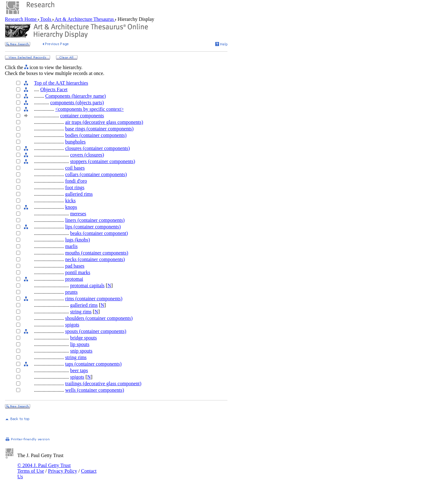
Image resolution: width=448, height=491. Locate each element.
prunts (71, 292)
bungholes (75, 142)
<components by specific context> (89, 109)
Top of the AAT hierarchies (61, 83)
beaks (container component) (99, 233)
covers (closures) (87, 155)
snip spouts (81, 351)
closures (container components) (97, 148)
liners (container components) (95, 220)
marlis (71, 246)
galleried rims (79, 194)
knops (71, 207)
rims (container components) (94, 299)
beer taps (79, 370)
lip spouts (80, 344)
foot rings (75, 187)
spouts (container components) (96, 331)
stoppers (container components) (103, 161)
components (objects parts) (77, 103)
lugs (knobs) (77, 240)
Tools (46, 19)
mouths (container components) (97, 253)
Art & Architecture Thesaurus (84, 19)
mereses (78, 214)
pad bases (75, 266)
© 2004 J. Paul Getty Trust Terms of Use (44, 468)
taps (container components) (93, 364)
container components (82, 116)
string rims (81, 312)
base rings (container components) (99, 129)
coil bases (75, 168)
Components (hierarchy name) (75, 96)
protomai (74, 279)
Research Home (21, 19)
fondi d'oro (76, 181)
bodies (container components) (96, 135)
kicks (70, 201)
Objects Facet (54, 89)
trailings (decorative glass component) (103, 383)
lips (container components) (93, 227)
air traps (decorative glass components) (104, 122)
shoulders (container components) (99, 318)
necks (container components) (95, 259)
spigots (72, 325)
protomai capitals (87, 285)
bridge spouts (83, 338)
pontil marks (77, 272)
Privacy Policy (63, 471)
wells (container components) (94, 390)
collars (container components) (96, 174)
